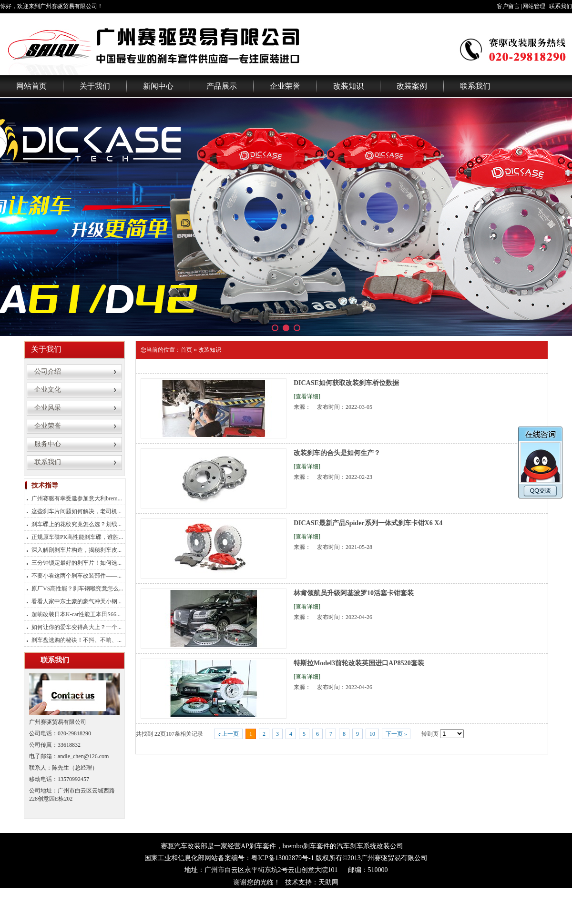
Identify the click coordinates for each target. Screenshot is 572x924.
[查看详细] (307, 396)
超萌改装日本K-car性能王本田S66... (76, 614)
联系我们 (561, 6)
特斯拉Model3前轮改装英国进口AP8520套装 (359, 663)
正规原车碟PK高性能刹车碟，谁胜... (77, 537)
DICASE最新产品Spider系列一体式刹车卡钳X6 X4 (368, 523)
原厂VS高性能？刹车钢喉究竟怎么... (77, 589)
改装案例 (412, 86)
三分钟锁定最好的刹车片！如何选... (77, 563)
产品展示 (222, 86)
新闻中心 (158, 86)
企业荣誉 (285, 86)
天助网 (328, 882)
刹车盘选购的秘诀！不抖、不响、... (77, 640)
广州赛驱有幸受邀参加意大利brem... (77, 498)
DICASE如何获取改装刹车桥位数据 (346, 383)
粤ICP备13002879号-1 (282, 858)
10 (372, 734)
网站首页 (31, 86)
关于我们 (95, 86)
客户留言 (508, 6)
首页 (186, 350)
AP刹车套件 (258, 846)
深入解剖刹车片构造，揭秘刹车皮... (77, 550)
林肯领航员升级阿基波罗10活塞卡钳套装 (354, 593)
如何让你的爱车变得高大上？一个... (77, 627)
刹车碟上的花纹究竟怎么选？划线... (77, 524)
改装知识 (348, 86)
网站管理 (534, 6)
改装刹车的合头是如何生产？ (337, 453)
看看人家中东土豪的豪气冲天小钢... (77, 601)
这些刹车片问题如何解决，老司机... (77, 511)
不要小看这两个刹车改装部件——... (77, 576)
